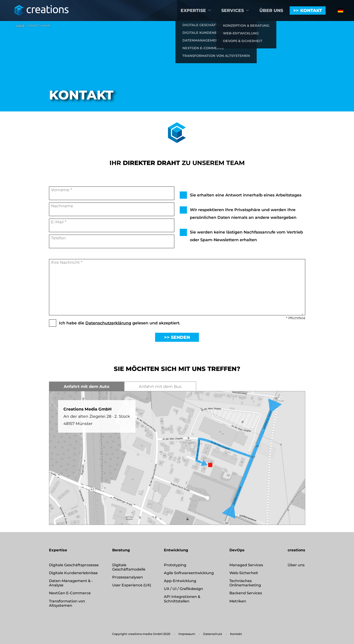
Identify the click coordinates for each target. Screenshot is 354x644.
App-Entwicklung (180, 581)
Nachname (112, 210)
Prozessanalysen (128, 577)
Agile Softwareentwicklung (189, 573)
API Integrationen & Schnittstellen (182, 599)
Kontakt (311, 10)
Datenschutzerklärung (108, 323)
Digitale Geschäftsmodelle (129, 567)
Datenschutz (213, 634)
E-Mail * (112, 226)
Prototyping (175, 565)
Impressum (187, 634)
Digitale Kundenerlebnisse (73, 573)
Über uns (271, 10)
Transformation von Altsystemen (67, 603)
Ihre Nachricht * (177, 288)
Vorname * (112, 194)
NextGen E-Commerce (70, 593)
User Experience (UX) (132, 585)
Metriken (238, 601)
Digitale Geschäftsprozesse (74, 565)
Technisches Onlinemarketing (245, 583)
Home (20, 26)
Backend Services (246, 593)
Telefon (112, 242)
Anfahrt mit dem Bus (160, 386)
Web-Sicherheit (244, 573)
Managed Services (246, 565)
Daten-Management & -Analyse (71, 583)
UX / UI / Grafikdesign (183, 589)
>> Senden (177, 337)
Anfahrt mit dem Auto (87, 386)
